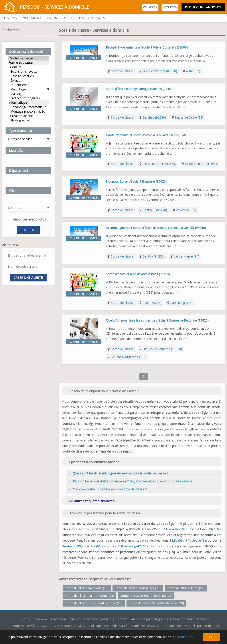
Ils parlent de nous (206, 626)
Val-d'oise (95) (186, 210)
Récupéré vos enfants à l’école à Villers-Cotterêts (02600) (147, 47)
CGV (53, 626)
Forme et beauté (28, 63)
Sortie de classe (28, 58)
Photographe (28, 120)
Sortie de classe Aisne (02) (186, 588)
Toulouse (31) (197, 541)
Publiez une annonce (203, 7)
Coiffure (28, 67)
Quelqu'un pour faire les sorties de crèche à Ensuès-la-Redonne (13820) (157, 320)
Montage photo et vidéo (28, 111)
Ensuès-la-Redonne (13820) (162, 349)
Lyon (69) (206, 529)
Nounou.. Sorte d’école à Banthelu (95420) (136, 181)
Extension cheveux (28, 72)
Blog (24, 619)
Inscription (170, 7)
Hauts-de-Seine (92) (189, 117)
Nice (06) (95, 546)
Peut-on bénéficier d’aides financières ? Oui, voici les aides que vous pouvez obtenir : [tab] (131, 481)
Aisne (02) (193, 71)
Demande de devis (176, 626)
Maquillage (28, 89)
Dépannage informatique (28, 107)
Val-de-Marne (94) (186, 256)
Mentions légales (73, 626)
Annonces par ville (23, 626)
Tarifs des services (145, 626)
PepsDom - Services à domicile (46, 7)
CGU (43, 626)
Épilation (28, 80)
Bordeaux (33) (72, 546)
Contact (122, 619)
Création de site (28, 116)
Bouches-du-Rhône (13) (128, 357)
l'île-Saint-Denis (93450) (159, 164)
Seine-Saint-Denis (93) (201, 164)
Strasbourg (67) (131, 546)
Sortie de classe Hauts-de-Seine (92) (146, 596)
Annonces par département (189, 619)
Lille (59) (178, 541)
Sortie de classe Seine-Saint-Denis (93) (156, 603)
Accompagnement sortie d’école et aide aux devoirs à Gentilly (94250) (156, 228)
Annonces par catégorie (148, 619)
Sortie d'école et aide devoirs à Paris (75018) (138, 274)
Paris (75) (151, 529)
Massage (28, 94)
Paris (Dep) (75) (181, 303)
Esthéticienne (28, 85)
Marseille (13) (175, 529)
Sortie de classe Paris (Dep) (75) (138, 588)
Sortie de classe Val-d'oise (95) (87, 588)
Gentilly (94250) (154, 256)
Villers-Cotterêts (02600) (160, 71)
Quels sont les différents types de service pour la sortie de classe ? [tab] (118, 473)
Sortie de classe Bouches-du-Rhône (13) (94, 603)
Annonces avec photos (30, 219)
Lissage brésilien (28, 76)
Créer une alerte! (28, 278)
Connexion (150, 7)
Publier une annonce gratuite (91, 619)
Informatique (28, 103)
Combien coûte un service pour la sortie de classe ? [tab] (107, 489)
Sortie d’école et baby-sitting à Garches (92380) (140, 89)
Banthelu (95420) (155, 210)
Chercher (28, 230)
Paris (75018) (152, 303)
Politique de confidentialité (108, 626)
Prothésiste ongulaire (28, 98)
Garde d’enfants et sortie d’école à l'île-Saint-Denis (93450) (148, 135)
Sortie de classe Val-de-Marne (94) (89, 596)
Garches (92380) (154, 117)
